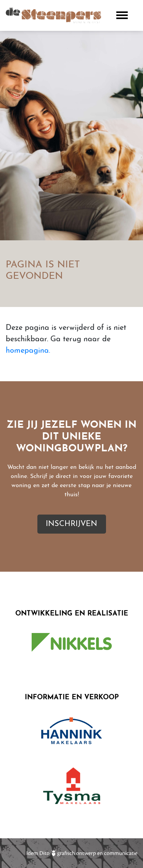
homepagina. (28, 351)
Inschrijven (71, 524)
